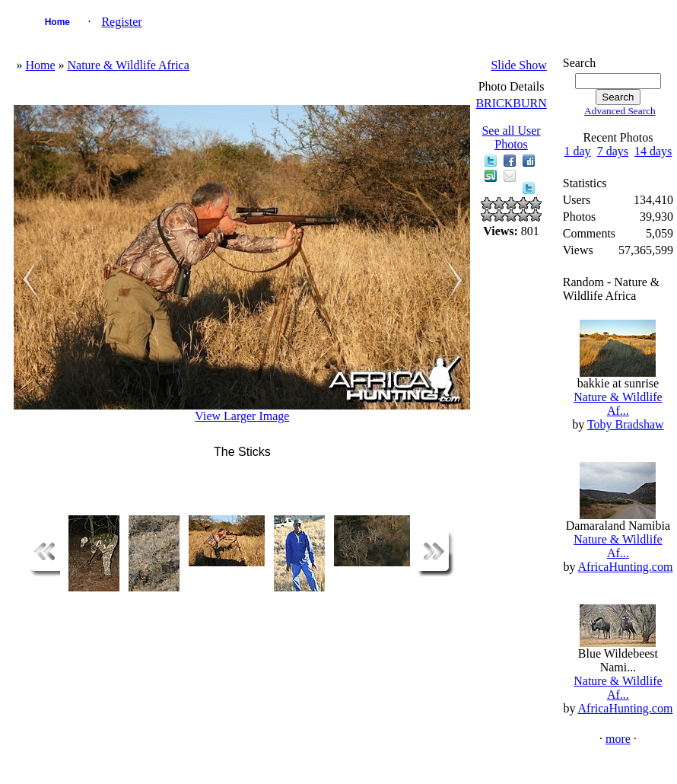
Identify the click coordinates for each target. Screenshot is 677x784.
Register (121, 22)
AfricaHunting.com (626, 567)
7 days (613, 151)
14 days (653, 151)
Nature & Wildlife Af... (618, 404)
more (618, 739)
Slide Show (518, 65)
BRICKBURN (511, 103)
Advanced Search (620, 111)
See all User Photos (511, 137)
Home (57, 22)
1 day (578, 151)
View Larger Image (242, 416)
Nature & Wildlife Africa (128, 65)
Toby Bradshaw (626, 424)
